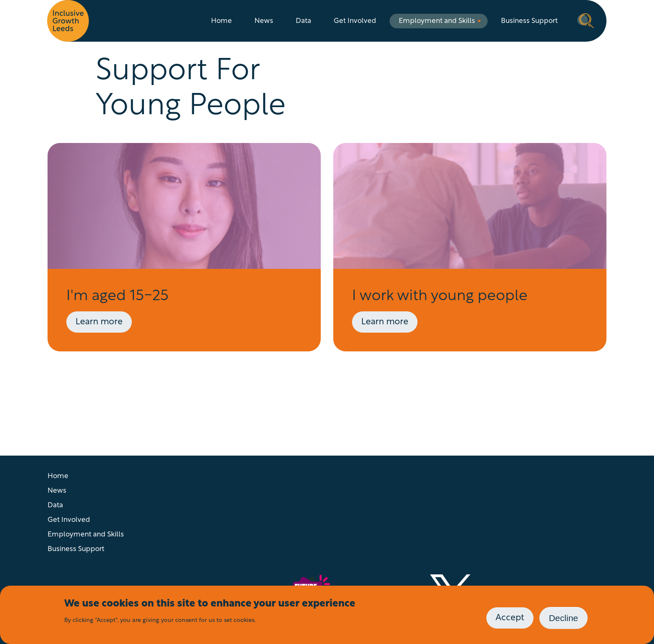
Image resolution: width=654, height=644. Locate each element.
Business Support (529, 21)
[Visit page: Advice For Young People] (184, 247)
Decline (563, 618)
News (264, 21)
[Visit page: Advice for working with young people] (470, 247)
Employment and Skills (437, 21)
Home (221, 21)
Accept (510, 618)
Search (586, 20)
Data (303, 21)
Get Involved (355, 21)
